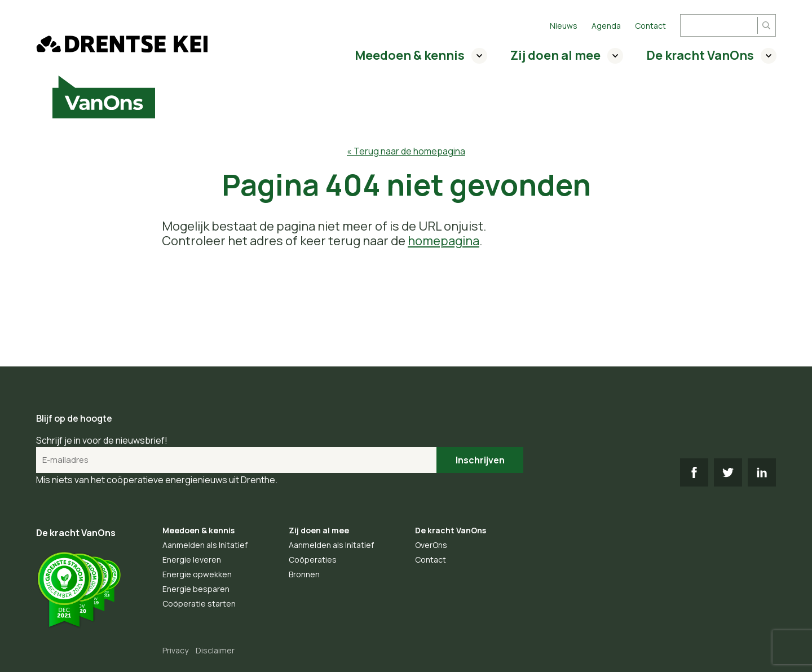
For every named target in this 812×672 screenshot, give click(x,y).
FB (694, 472)
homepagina (443, 241)
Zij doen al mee (555, 55)
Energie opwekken (197, 574)
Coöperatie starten (199, 604)
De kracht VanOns (700, 55)
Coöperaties (313, 560)
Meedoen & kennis (410, 55)
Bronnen (304, 574)
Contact (650, 26)
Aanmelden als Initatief (205, 545)
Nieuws (564, 26)
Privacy (175, 650)
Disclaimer (215, 650)
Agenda (606, 26)
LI (762, 472)
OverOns (431, 545)
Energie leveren (192, 560)
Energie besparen (196, 589)
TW (728, 472)
